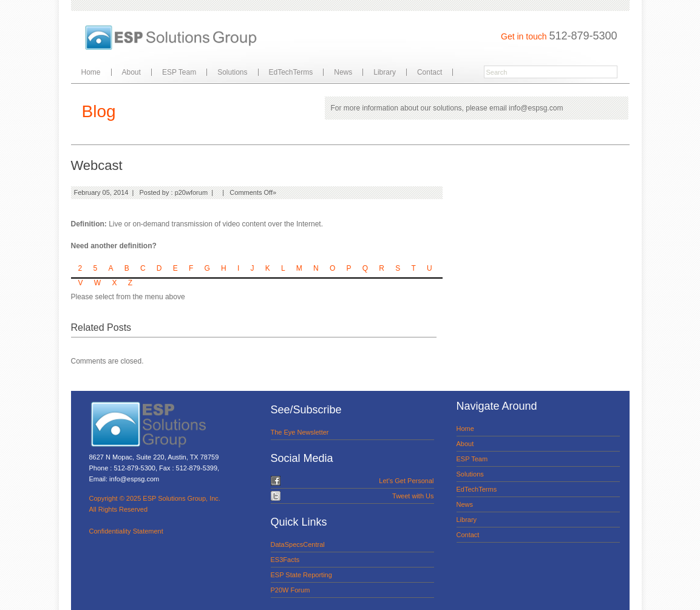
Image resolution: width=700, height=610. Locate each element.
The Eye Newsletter (300, 432)
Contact (430, 72)
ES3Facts (285, 560)
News (343, 72)
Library (385, 72)
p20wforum (191, 192)
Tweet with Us (413, 496)
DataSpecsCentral (298, 544)
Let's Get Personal (406, 481)
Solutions (232, 72)
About (131, 72)
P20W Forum (291, 590)
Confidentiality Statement (126, 531)
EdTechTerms (291, 72)
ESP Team (179, 72)
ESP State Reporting (301, 575)
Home (91, 72)
